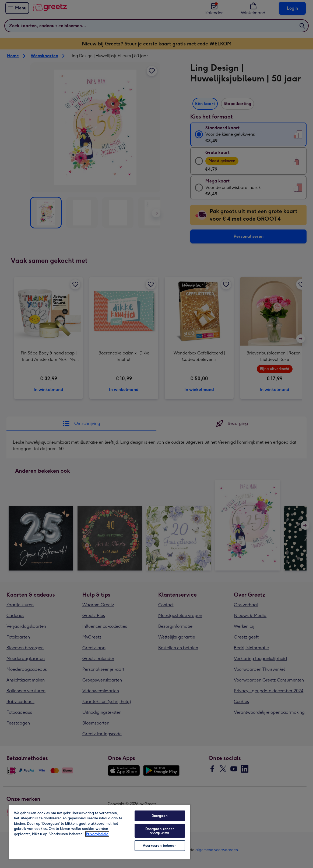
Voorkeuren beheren (159, 846)
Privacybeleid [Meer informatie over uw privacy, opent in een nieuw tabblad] (97, 834)
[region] (99, 832)
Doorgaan (160, 816)
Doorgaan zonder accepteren (160, 831)
